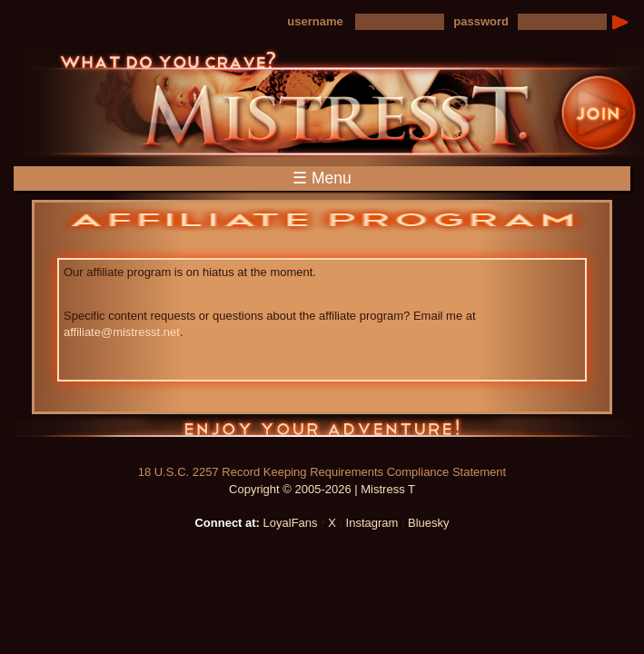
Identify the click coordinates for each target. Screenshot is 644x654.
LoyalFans (291, 523)
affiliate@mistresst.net (122, 332)
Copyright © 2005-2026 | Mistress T (322, 489)
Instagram (372, 523)
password (481, 21)
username (315, 21)
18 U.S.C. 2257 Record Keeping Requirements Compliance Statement (322, 472)
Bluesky (429, 523)
